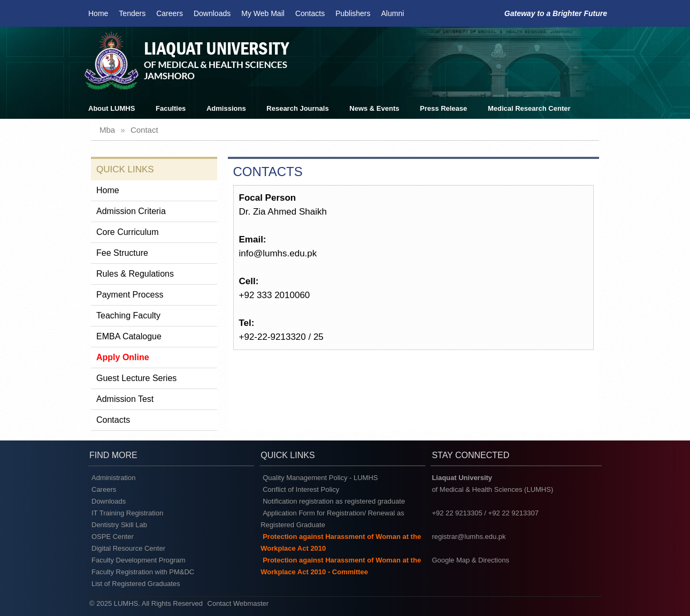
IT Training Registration (127, 513)
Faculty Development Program (139, 560)
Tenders (132, 13)
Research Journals (297, 108)
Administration (113, 478)
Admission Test (125, 399)
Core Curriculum (127, 232)
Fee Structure (122, 253)
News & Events (374, 108)
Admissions (226, 108)
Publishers (353, 13)
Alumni (393, 13)
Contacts (310, 13)
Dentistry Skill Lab (119, 525)
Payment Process (130, 295)
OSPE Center (113, 537)
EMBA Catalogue (129, 336)
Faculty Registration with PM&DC (143, 572)
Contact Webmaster (238, 603)
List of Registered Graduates (136, 584)
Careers (170, 13)
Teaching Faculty (128, 315)
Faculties (171, 108)
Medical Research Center (529, 108)
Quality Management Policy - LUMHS (320, 478)
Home (98, 13)
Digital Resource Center (128, 548)
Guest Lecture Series (136, 378)
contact (144, 130)
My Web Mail (263, 13)
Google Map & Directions (470, 560)
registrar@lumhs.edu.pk (469, 537)
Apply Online (123, 357)
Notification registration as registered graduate (334, 501)
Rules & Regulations (135, 274)
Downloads (212, 13)
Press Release (443, 108)
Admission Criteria (131, 211)
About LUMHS (112, 108)
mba (107, 130)
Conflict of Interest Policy (301, 489)
